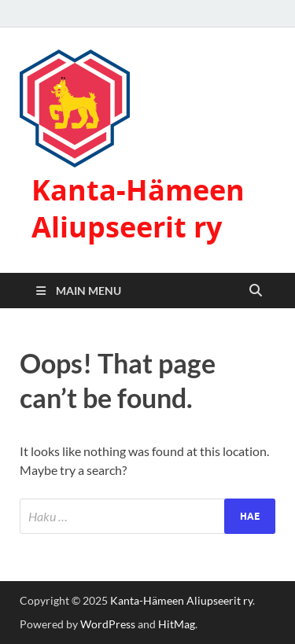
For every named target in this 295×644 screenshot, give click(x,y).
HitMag (177, 624)
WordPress (108, 624)
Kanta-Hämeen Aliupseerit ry (138, 208)
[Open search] (256, 291)
